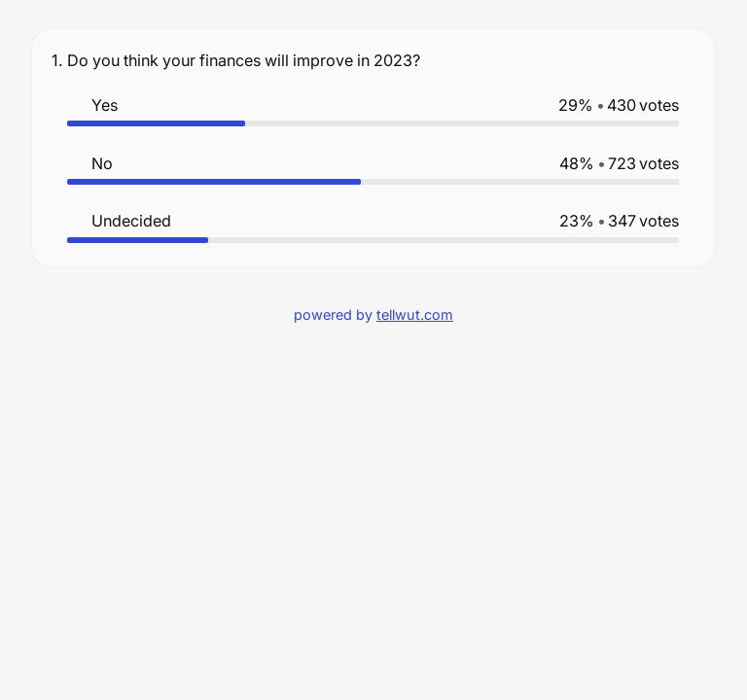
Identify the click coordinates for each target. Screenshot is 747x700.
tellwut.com (415, 315)
